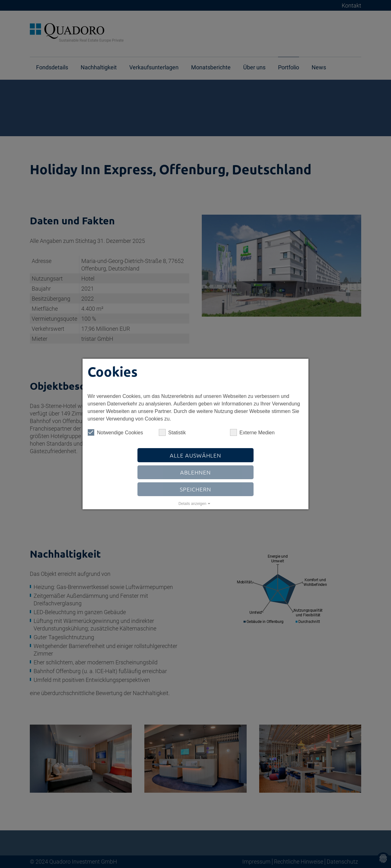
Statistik (172, 432)
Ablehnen (195, 472)
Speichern (195, 489)
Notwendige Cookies (115, 432)
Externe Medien (252, 432)
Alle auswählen (195, 455)
